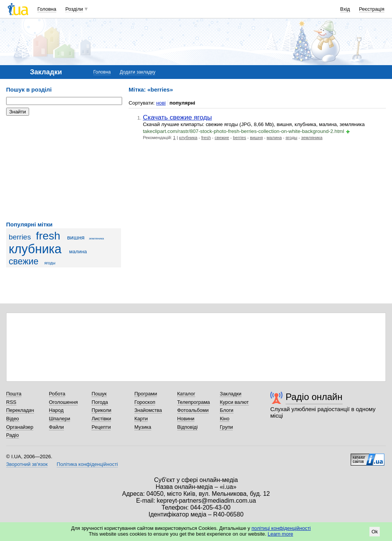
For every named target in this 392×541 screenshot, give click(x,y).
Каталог (186, 394)
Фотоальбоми (193, 410)
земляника (96, 239)
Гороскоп (145, 402)
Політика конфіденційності (87, 464)
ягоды (50, 263)
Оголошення (64, 402)
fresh (48, 236)
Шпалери (60, 419)
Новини (186, 419)
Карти (141, 419)
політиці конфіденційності (281, 528)
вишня (76, 237)
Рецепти (101, 427)
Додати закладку (138, 72)
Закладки (230, 394)
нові (161, 103)
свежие (24, 261)
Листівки (101, 419)
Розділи (74, 9)
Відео (13, 419)
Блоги (226, 410)
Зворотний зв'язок (27, 464)
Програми (146, 394)
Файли (56, 427)
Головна (47, 9)
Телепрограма (194, 402)
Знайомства (148, 410)
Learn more (280, 534)
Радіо (12, 435)
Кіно (225, 419)
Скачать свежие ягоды (177, 117)
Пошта (14, 394)
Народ (56, 410)
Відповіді (188, 427)
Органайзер (20, 427)
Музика (143, 427)
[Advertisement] (64, 169)
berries (20, 237)
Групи (226, 427)
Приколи (101, 410)
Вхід (345, 9)
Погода (100, 402)
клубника (35, 249)
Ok (375, 532)
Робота (57, 394)
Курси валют (234, 402)
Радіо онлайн (314, 397)
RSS (11, 402)
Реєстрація (372, 9)
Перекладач (20, 410)
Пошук (99, 394)
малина (78, 252)
